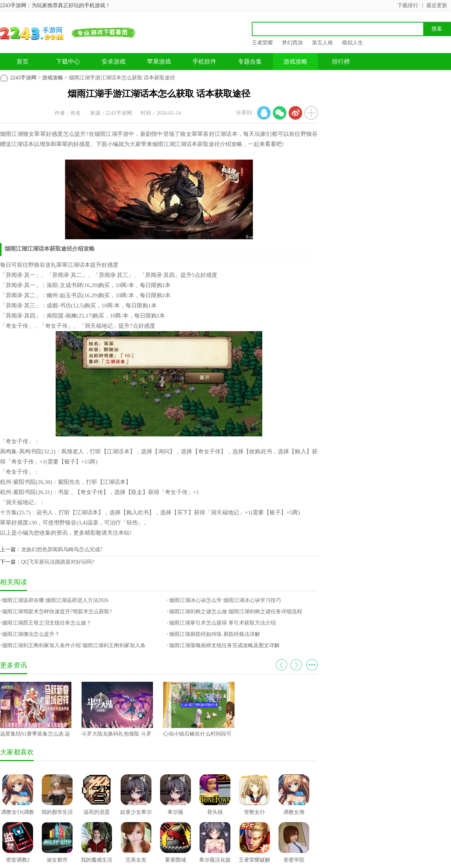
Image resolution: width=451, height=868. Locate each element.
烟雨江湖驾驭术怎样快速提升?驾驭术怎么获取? (57, 612)
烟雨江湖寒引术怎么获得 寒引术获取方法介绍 (222, 623)
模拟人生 (353, 43)
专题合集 (250, 62)
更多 (312, 665)
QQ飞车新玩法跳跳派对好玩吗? (58, 562)
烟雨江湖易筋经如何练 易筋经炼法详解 (215, 634)
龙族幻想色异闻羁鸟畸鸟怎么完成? (62, 550)
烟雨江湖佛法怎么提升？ (31, 634)
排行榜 (341, 62)
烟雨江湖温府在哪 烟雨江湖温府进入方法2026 (55, 600)
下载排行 (408, 5)
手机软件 (204, 62)
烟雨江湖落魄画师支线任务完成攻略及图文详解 (224, 645)
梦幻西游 (292, 43)
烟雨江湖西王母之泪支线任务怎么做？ (47, 623)
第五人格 (322, 43)
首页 (23, 62)
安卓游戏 (114, 62)
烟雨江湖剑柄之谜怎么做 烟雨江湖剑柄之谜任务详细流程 (236, 612)
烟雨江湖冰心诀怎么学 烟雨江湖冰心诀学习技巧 (225, 600)
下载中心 (68, 62)
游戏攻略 (295, 62)
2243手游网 (23, 78)
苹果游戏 (159, 62)
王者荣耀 (262, 43)
